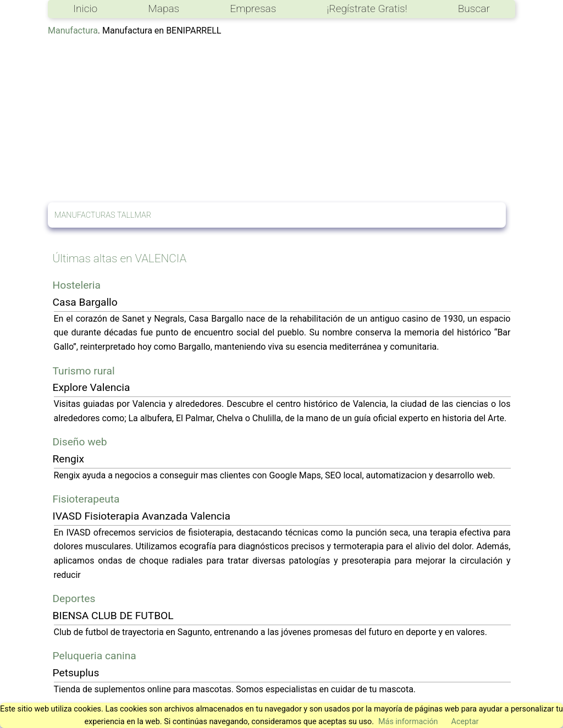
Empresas (253, 9)
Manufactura (73, 31)
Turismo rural (84, 371)
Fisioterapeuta (86, 499)
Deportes (74, 599)
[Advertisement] (281, 120)
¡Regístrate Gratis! (367, 9)
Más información (408, 722)
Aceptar (465, 722)
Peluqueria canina (95, 656)
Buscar (474, 9)
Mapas (164, 9)
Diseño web (80, 442)
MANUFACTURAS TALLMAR (103, 215)
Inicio (85, 9)
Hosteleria (77, 285)
